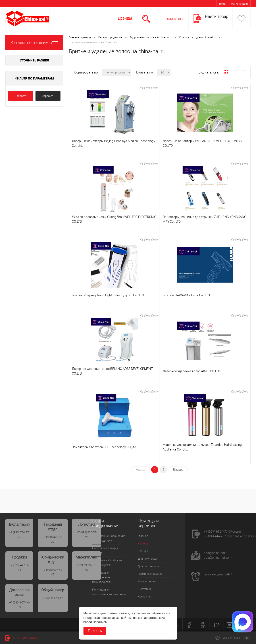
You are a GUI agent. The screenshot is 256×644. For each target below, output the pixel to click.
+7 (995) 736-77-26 (19, 535)
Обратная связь (22, 638)
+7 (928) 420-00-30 (53, 539)
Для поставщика (149, 566)
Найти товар (217, 16)
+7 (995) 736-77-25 (87, 535)
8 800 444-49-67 (53, 598)
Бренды (125, 18)
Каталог (143, 543)
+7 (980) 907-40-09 (19, 605)
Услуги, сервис (147, 581)
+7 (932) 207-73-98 (87, 567)
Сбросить (48, 96)
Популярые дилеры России (105, 550)
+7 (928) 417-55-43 (19, 567)
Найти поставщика (150, 574)
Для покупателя (148, 559)
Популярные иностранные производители (102, 577)
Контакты (144, 596)
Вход (222, 4)
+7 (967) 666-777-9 (217, 532)
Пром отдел (174, 19)
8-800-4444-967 (215, 536)
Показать (21, 96)
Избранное (233, 638)
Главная (143, 536)
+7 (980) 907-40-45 (53, 572)
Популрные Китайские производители (107, 563)
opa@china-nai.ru (216, 553)
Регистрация (239, 4)
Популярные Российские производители (109, 538)
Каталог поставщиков (34, 42)
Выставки (144, 589)
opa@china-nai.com (218, 558)
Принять (95, 631)
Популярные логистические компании (109, 592)
